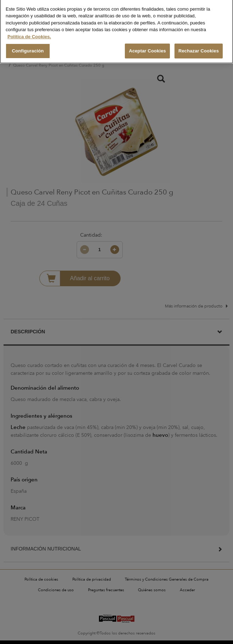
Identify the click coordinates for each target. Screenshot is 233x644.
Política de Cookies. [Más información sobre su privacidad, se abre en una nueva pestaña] (29, 32)
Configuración (28, 47)
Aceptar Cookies (147, 47)
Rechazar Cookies (199, 47)
